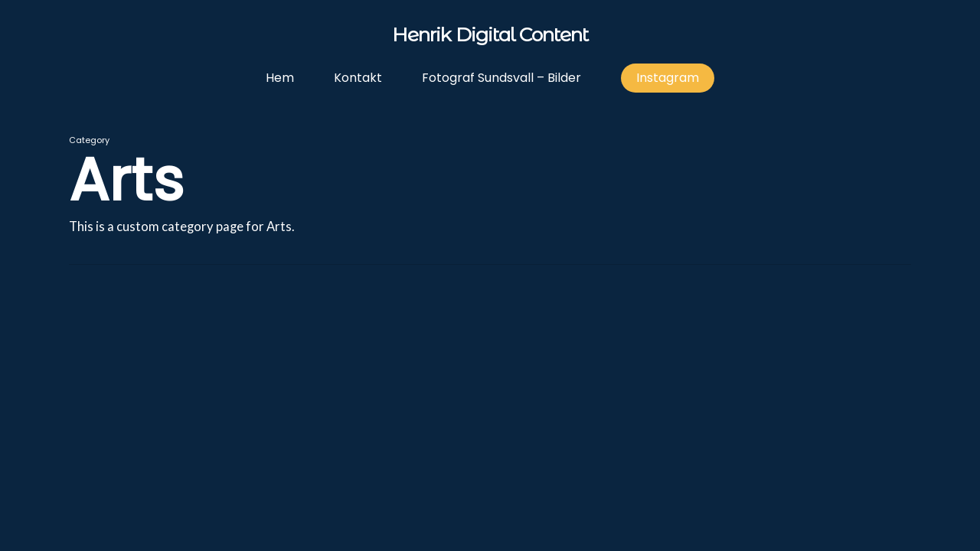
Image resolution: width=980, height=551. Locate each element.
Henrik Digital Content (490, 36)
